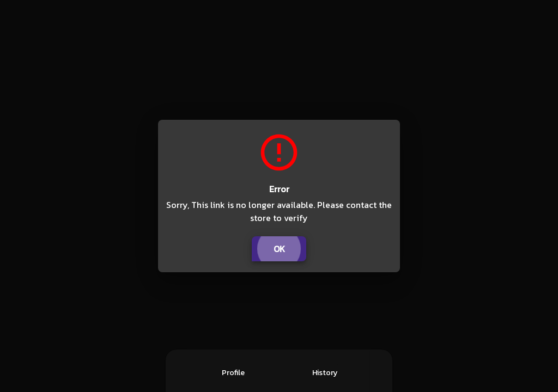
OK (279, 249)
